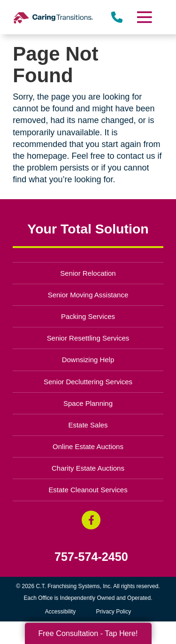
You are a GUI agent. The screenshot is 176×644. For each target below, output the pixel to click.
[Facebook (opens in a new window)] (91, 520)
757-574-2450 (91, 557)
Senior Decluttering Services (88, 382)
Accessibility (60, 612)
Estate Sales (88, 425)
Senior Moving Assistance (88, 295)
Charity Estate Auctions (88, 468)
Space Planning (88, 403)
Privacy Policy (114, 612)
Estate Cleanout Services (88, 490)
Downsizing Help (88, 360)
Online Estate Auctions (88, 446)
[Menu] (144, 17)
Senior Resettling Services (88, 338)
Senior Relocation (88, 273)
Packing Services (88, 316)
